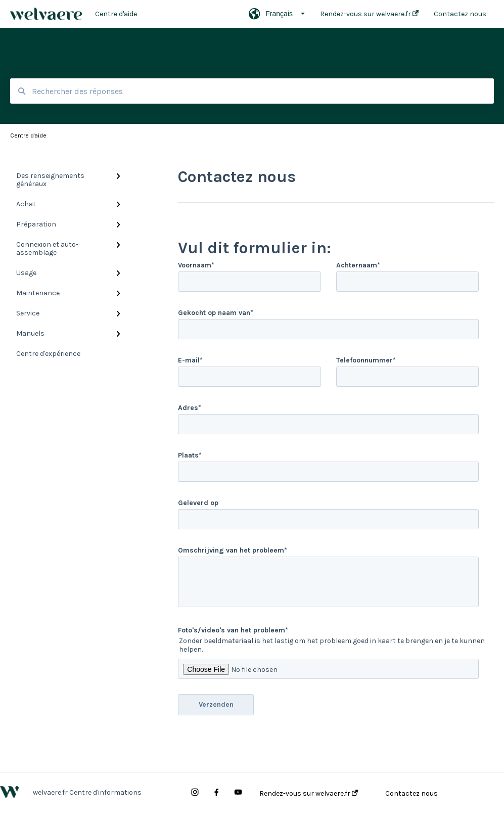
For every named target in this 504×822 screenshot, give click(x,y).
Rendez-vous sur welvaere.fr (309, 794)
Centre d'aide (116, 14)
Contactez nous (411, 794)
